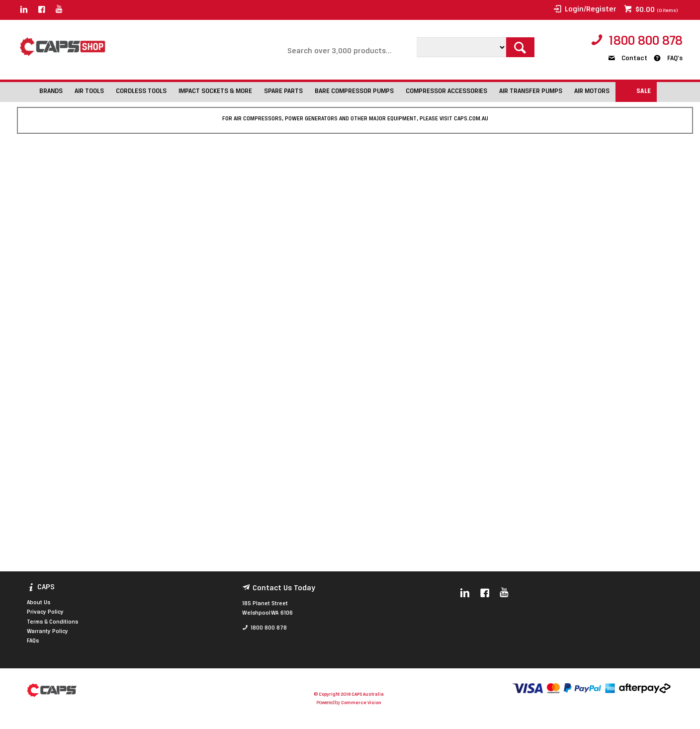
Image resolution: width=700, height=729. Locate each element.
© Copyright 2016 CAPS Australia (349, 694)
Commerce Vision (361, 703)
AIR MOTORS (592, 91)
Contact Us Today (284, 588)
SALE (644, 91)
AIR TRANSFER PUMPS (531, 91)
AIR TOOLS (89, 91)
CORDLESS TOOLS (141, 91)
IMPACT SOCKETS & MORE (215, 91)
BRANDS (51, 91)
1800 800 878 (646, 42)
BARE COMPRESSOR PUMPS (354, 91)
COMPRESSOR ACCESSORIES (446, 91)
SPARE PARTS (283, 91)
